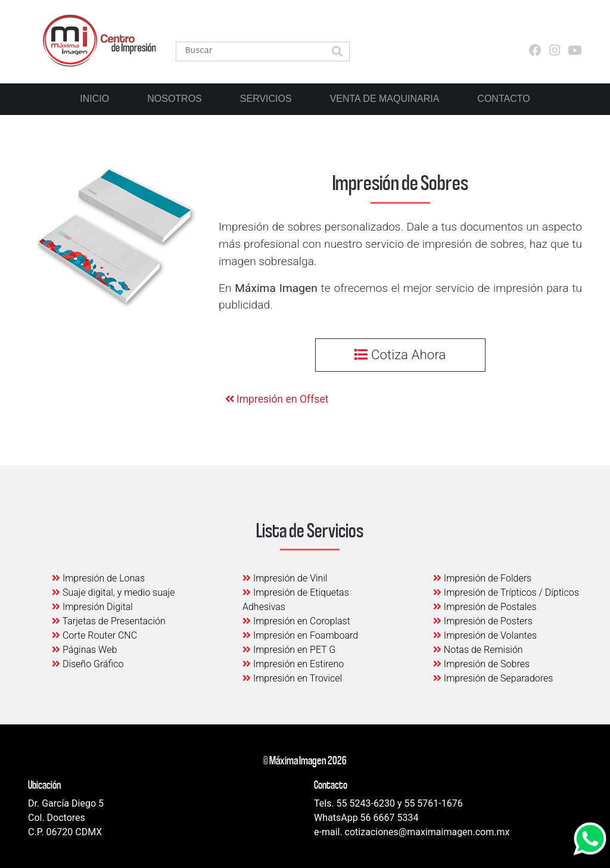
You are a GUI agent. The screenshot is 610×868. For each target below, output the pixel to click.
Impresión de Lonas (98, 578)
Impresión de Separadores (493, 678)
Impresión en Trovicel (292, 678)
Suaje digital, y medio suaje (113, 592)
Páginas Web (84, 650)
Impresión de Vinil (285, 578)
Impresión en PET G (289, 650)
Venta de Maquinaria (385, 99)
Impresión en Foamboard (300, 635)
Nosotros (175, 99)
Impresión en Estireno (293, 664)
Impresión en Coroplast (296, 621)
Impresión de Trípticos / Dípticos (506, 592)
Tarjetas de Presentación (109, 621)
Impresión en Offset (277, 399)
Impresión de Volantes (485, 635)
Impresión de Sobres (481, 664)
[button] (337, 53)
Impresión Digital (92, 607)
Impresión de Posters (483, 621)
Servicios (266, 99)
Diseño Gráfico (88, 664)
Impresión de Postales (485, 607)
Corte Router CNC (94, 635)
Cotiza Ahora (400, 354)
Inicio (94, 99)
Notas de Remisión (478, 650)
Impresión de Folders (482, 578)
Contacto (503, 99)
